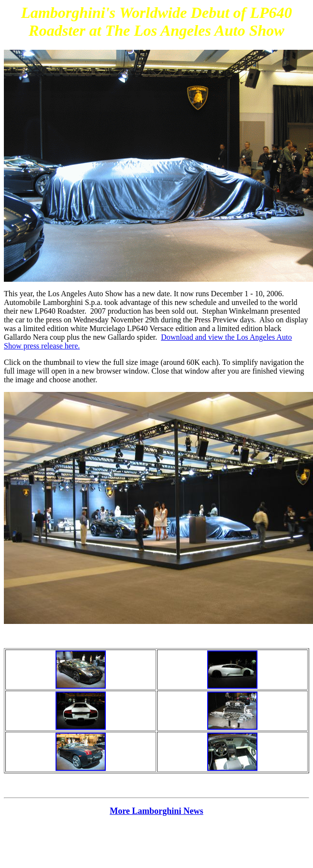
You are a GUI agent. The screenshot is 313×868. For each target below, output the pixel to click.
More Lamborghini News (156, 811)
